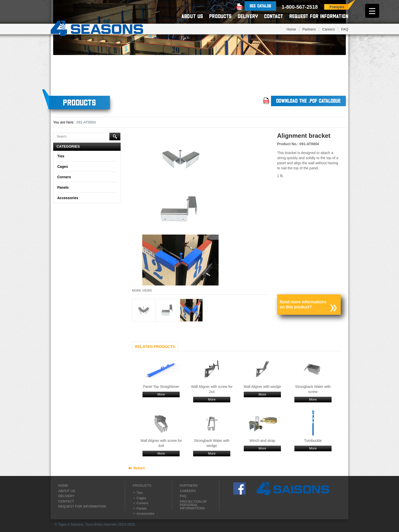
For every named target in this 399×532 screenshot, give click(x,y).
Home (291, 29)
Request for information (319, 16)
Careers (329, 29)
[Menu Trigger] (372, 11)
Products (220, 16)
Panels (63, 187)
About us (192, 16)
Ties (61, 156)
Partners (309, 29)
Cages (63, 167)
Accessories (68, 198)
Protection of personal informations (194, 505)
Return (139, 468)
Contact (274, 16)
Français (337, 7)
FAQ (345, 29)
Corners (64, 177)
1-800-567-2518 (300, 7)
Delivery (248, 16)
